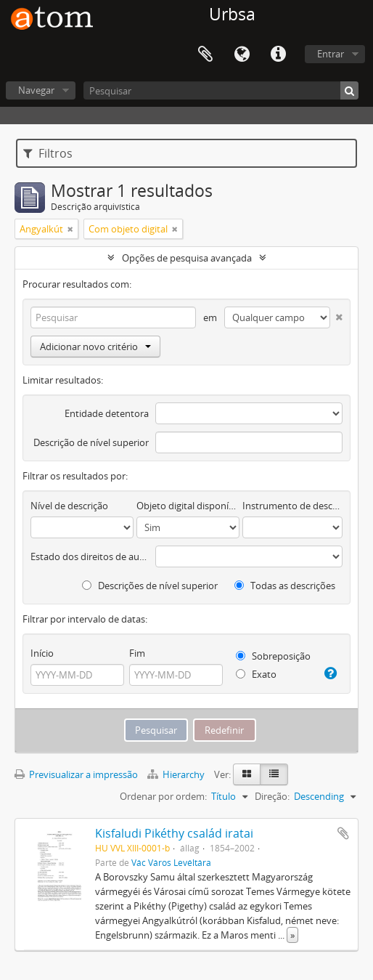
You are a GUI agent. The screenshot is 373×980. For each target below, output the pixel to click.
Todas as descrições (285, 586)
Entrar (331, 54)
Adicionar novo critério (95, 347)
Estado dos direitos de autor (90, 556)
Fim (137, 653)
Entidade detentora (107, 413)
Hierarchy (177, 774)
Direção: (272, 796)
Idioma (242, 54)
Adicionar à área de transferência (343, 833)
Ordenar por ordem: (163, 796)
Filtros (48, 153)
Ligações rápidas (278, 54)
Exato (256, 674)
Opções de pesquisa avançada (187, 258)
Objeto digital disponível (188, 506)
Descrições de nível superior (150, 586)
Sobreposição (273, 656)
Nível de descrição (69, 506)
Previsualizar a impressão (76, 774)
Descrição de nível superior (91, 442)
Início (42, 653)
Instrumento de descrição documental (292, 506)
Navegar (36, 90)
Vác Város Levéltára (171, 862)
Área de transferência (205, 54)
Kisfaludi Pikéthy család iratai (174, 833)
